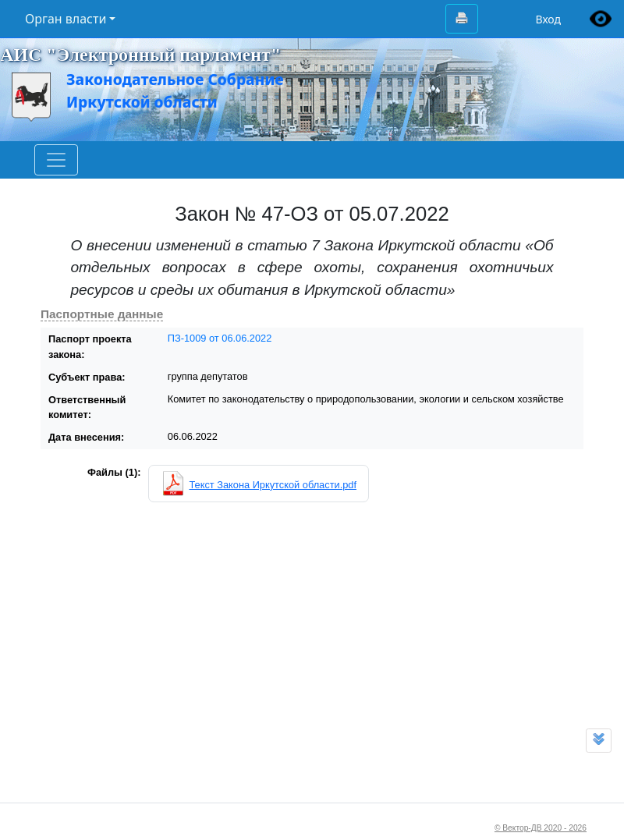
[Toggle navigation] (56, 160)
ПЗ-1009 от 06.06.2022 (220, 338)
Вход (548, 19)
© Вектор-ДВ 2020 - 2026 (541, 828)
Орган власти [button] (66, 19)
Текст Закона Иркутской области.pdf (273, 485)
